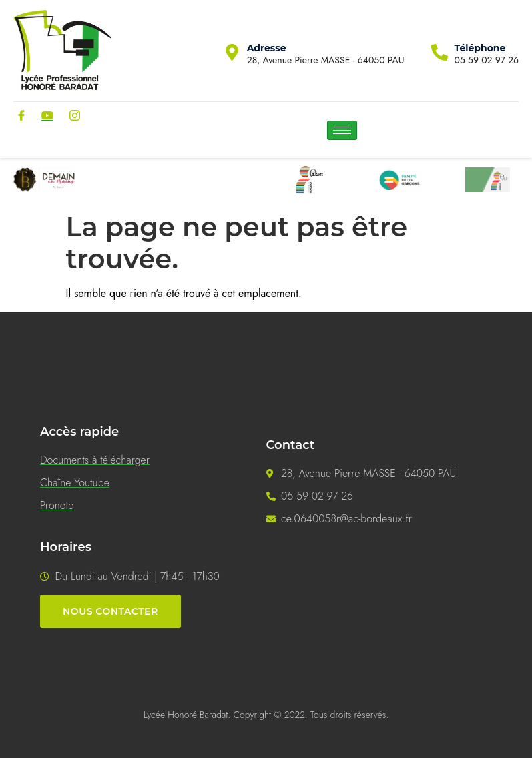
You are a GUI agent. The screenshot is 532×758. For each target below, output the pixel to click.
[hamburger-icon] (342, 130)
